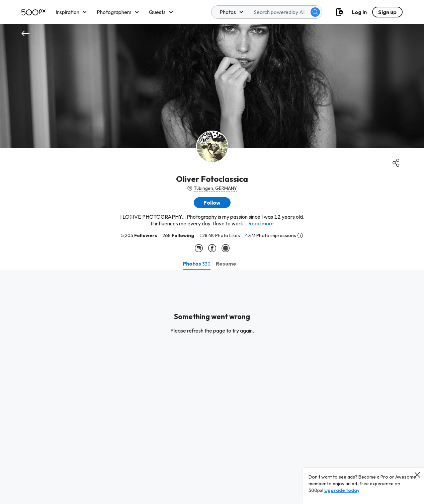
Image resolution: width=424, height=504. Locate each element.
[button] (212, 203)
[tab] (197, 264)
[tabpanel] (212, 387)
